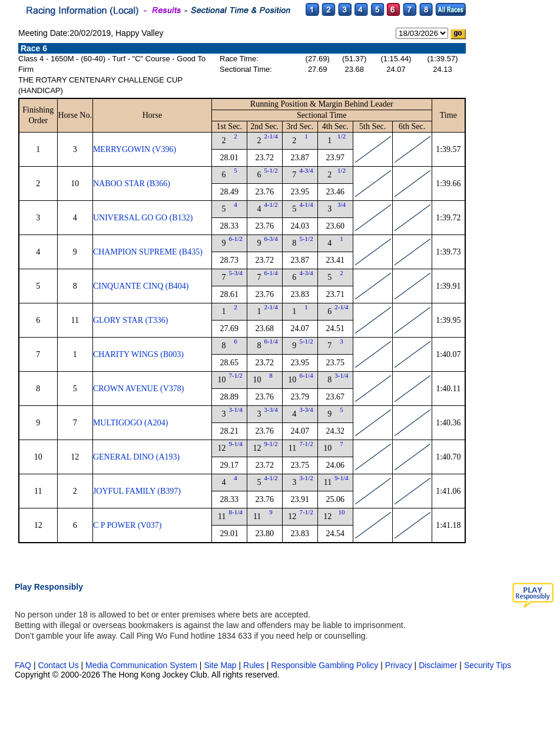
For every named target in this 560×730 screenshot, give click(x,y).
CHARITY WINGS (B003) (138, 354)
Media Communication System (141, 665)
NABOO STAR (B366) (132, 184)
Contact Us (58, 665)
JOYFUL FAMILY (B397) (137, 491)
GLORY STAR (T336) (130, 320)
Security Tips (488, 665)
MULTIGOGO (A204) (130, 423)
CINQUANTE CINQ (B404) (141, 286)
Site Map (220, 665)
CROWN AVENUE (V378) (139, 389)
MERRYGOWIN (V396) (135, 149)
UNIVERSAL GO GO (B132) (143, 218)
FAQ (23, 665)
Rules (255, 665)
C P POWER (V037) (127, 525)
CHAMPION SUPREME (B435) (148, 252)
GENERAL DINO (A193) (136, 457)
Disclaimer (438, 665)
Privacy (399, 665)
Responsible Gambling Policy (324, 665)
